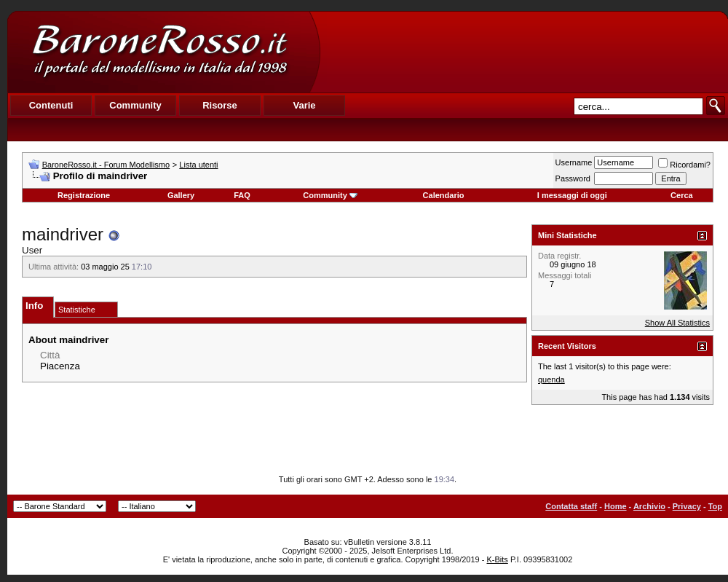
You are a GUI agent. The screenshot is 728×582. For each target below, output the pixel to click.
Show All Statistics (677, 323)
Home (616, 506)
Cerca (682, 195)
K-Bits (497, 559)
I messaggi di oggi (572, 195)
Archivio (649, 506)
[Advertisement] (523, 52)
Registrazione (84, 195)
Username (574, 162)
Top (715, 506)
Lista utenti (198, 165)
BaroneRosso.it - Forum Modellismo (106, 165)
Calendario (444, 195)
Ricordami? (684, 165)
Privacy (687, 506)
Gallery (181, 195)
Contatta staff (571, 506)
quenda (551, 380)
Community (330, 195)
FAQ (242, 195)
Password (573, 178)
